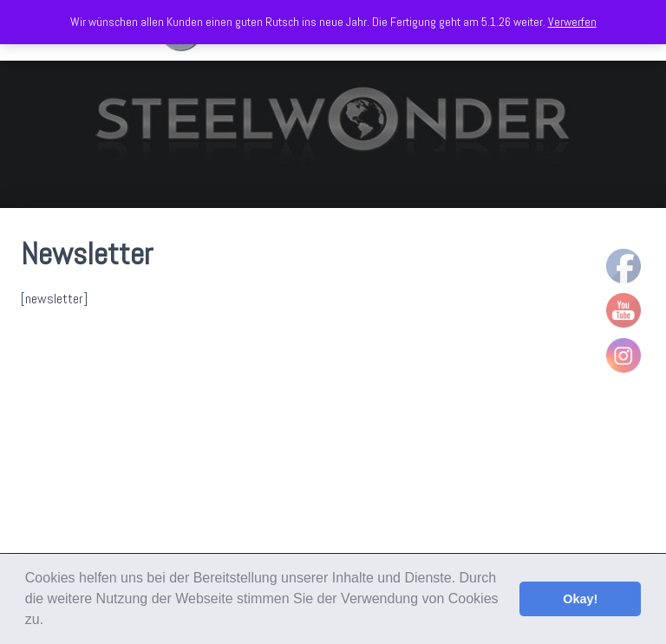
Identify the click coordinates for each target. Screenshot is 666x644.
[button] (50, 621)
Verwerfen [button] (572, 22)
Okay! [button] (580, 599)
